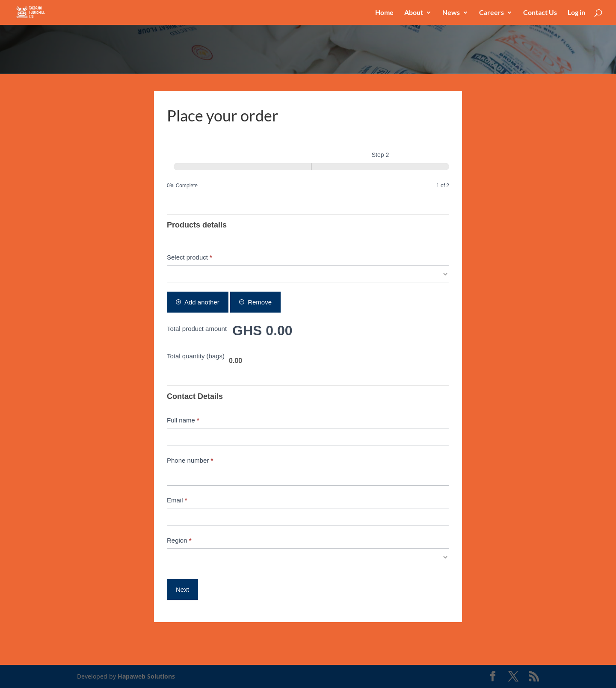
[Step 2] (380, 167)
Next (182, 589)
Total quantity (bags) (196, 356)
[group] (308, 171)
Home (384, 13)
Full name (183, 420)
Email (177, 500)
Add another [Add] (198, 302)
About (414, 13)
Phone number (190, 460)
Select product (190, 257)
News (451, 13)
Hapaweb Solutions (146, 676)
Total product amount (197, 329)
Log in (576, 13)
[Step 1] (243, 167)
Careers (492, 13)
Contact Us (540, 13)
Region (179, 540)
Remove (255, 302)
